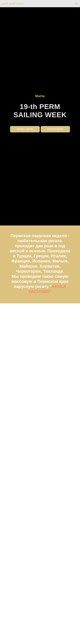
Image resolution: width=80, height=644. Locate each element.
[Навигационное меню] (76, 4)
